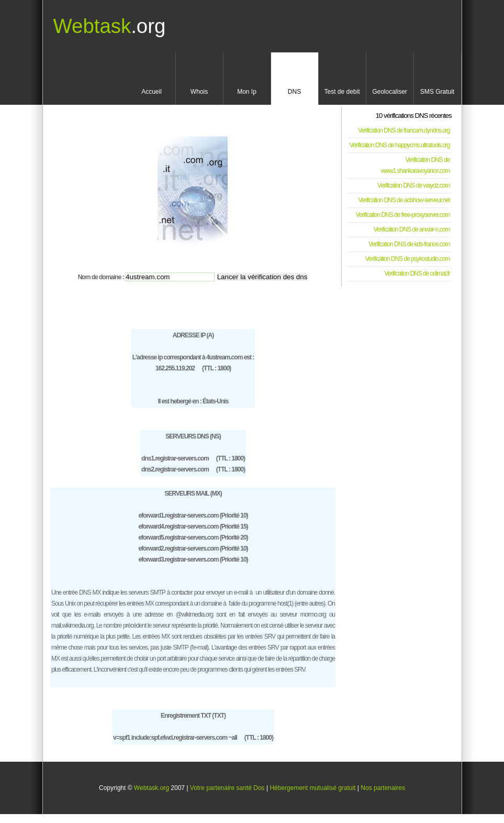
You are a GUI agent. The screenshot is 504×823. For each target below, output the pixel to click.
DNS (294, 92)
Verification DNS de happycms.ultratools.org (400, 145)
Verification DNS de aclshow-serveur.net (404, 200)
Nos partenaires (383, 788)
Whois (199, 92)
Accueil (152, 92)
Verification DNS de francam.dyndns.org (404, 130)
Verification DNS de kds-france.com (409, 244)
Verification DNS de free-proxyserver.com (402, 215)
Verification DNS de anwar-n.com (412, 229)
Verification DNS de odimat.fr (417, 273)
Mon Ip (247, 92)
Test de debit (342, 92)
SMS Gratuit (437, 92)
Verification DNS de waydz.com (413, 185)
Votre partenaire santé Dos (227, 788)
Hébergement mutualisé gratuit (312, 788)
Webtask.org (152, 788)
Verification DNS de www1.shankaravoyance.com (415, 165)
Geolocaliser (390, 92)
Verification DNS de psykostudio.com (408, 259)
